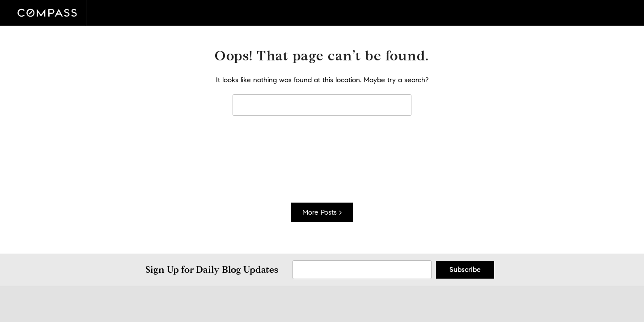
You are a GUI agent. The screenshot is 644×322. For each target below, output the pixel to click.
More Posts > (322, 212)
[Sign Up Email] (362, 270)
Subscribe (465, 269)
